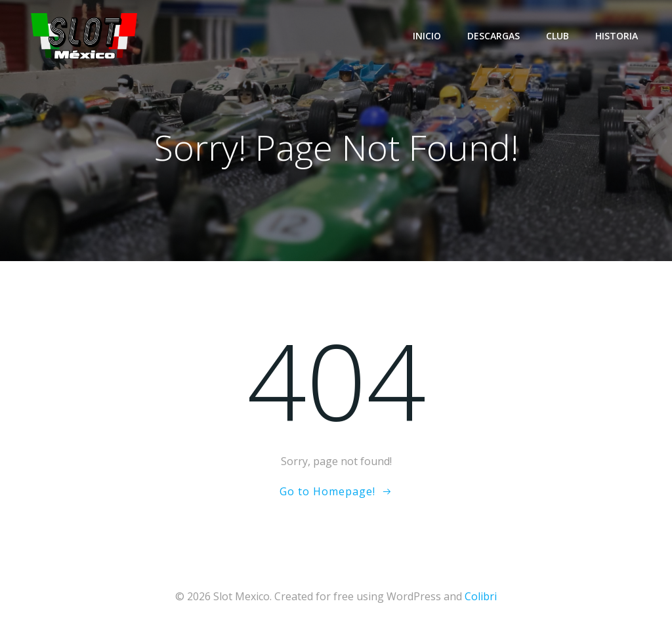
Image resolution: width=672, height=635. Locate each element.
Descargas (493, 36)
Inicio (427, 36)
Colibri (481, 596)
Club (557, 36)
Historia (617, 36)
